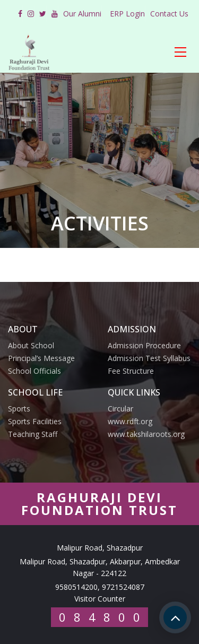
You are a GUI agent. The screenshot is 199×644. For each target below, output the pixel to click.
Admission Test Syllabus (149, 358)
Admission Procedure (144, 345)
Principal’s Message (41, 358)
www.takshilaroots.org (146, 434)
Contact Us (169, 14)
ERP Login (127, 14)
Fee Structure (131, 371)
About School (31, 345)
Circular (120, 409)
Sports (19, 409)
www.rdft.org (130, 421)
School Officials (34, 371)
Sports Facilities (35, 421)
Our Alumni (82, 14)
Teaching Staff (33, 434)
